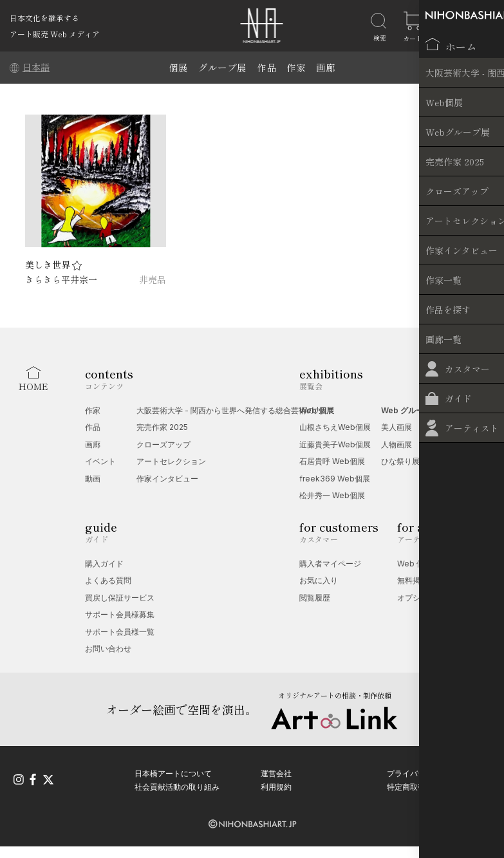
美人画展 (397, 427)
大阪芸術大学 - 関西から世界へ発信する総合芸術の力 (229, 410)
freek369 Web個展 (335, 479)
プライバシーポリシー (425, 771)
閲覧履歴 (315, 598)
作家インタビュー (167, 479)
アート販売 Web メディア (55, 34)
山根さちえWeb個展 (335, 427)
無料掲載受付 (420, 580)
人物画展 (397, 444)
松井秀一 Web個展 (332, 495)
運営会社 (276, 771)
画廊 (326, 67)
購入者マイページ (330, 564)
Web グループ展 (410, 410)
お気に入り (319, 580)
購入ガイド (104, 564)
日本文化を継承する (44, 18)
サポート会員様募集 (120, 614)
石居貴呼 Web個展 (332, 461)
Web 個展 (317, 410)
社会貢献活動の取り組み (177, 785)
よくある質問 (108, 580)
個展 (178, 67)
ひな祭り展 (400, 461)
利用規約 (276, 785)
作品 (266, 67)
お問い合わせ (108, 648)
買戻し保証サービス (120, 598)
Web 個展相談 (422, 564)
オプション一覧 (424, 598)
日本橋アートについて (173, 771)
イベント (100, 461)
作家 (296, 67)
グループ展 (222, 67)
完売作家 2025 (162, 427)
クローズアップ (163, 444)
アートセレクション (171, 461)
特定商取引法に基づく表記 (433, 785)
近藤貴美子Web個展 (335, 444)
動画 (93, 479)
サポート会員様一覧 (120, 632)
